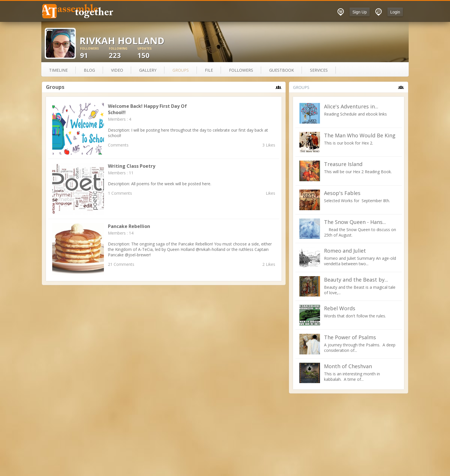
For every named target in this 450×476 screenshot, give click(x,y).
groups (181, 70)
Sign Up (360, 12)
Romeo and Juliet (345, 251)
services (319, 70)
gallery (148, 70)
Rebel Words (340, 308)
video (117, 70)
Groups (55, 87)
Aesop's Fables (342, 193)
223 (123, 53)
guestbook (282, 70)
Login (395, 12)
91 (94, 53)
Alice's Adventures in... (351, 106)
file (209, 70)
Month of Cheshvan (348, 366)
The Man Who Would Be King (360, 135)
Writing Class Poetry (132, 166)
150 (152, 53)
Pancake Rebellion (129, 226)
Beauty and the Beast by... (356, 280)
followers (241, 70)
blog (89, 70)
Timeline (58, 70)
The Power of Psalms (350, 337)
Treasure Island (343, 164)
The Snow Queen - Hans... (355, 222)
